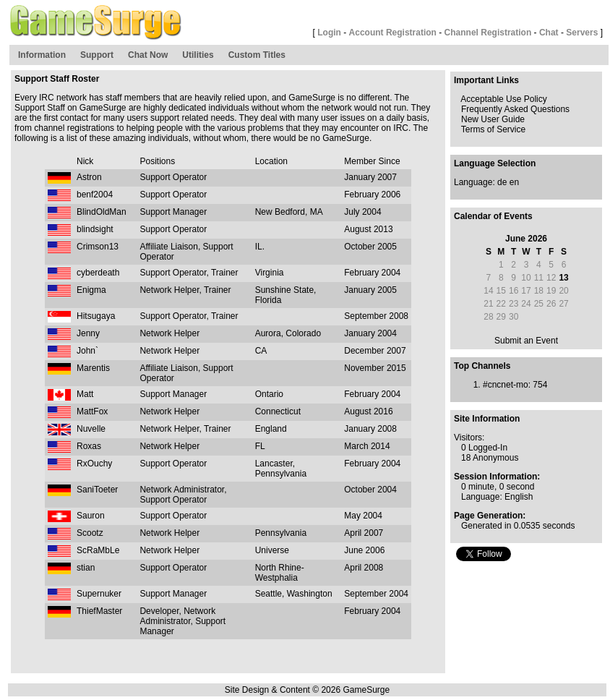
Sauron (91, 516)
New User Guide (493, 119)
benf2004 (95, 195)
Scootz (90, 533)
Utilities (198, 55)
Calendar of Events (493, 216)
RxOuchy (94, 464)
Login (329, 33)
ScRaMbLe (98, 550)
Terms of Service (493, 129)
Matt (85, 394)
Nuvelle (91, 429)
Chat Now (148, 55)
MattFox (92, 411)
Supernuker (99, 594)
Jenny (88, 333)
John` (87, 351)
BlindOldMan (102, 212)
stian (86, 568)
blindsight (95, 229)
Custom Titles (257, 55)
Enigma (91, 290)
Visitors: (469, 437)
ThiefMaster (99, 611)
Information (42, 55)
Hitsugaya (96, 316)
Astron (89, 177)
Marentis (93, 368)
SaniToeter (97, 490)
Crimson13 (98, 247)
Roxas (89, 446)
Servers (582, 33)
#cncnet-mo (506, 385)
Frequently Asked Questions (515, 109)
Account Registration (393, 33)
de (502, 182)
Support (97, 55)
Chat (549, 33)
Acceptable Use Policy (503, 99)
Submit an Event (526, 341)
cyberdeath (98, 273)
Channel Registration (488, 33)
